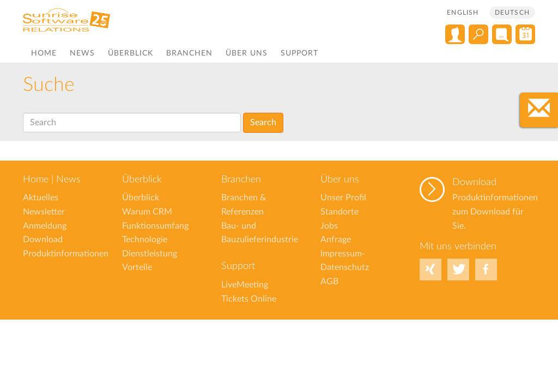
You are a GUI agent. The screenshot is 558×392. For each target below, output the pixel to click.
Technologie (145, 240)
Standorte (339, 212)
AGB (329, 281)
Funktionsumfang (155, 226)
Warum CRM (147, 212)
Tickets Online (249, 299)
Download (474, 182)
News (82, 53)
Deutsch (512, 13)
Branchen (189, 53)
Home (44, 53)
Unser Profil (343, 198)
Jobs (329, 226)
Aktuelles (41, 198)
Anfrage (336, 240)
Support (299, 53)
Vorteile (137, 267)
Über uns (247, 53)
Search (263, 122)
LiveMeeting (245, 285)
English (463, 13)
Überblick (131, 53)
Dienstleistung (150, 254)
